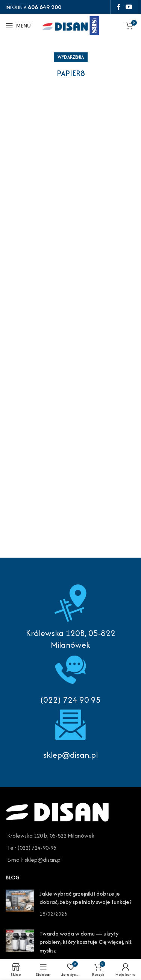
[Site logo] (71, 25)
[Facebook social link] (119, 7)
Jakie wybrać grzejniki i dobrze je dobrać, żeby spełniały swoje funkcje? (86, 898)
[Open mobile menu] (18, 26)
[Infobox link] (70, 678)
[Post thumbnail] (20, 904)
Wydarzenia (71, 57)
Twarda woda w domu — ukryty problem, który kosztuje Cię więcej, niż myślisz (86, 942)
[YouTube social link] (129, 7)
